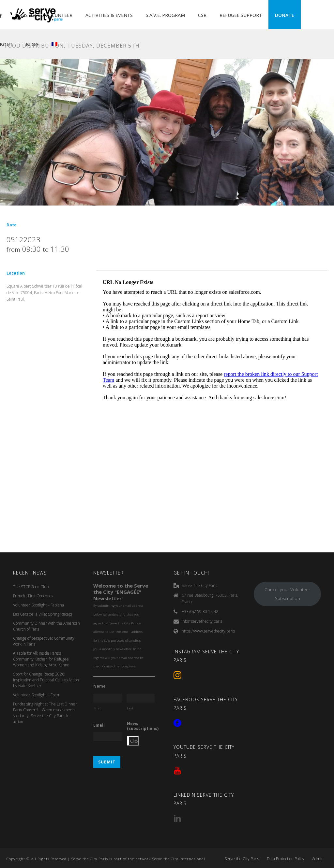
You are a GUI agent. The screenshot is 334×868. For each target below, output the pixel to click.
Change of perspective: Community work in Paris (44, 641)
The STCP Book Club (31, 587)
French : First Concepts (33, 596)
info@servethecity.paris (202, 621)
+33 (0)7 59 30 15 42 (200, 612)
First (97, 708)
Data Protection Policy (286, 859)
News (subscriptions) (143, 726)
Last (130, 708)
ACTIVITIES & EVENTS (109, 15)
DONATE (285, 15)
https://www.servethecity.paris (208, 631)
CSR (202, 15)
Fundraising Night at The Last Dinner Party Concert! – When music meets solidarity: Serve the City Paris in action (45, 713)
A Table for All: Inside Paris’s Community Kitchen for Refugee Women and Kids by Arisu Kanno (41, 659)
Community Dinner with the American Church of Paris (46, 626)
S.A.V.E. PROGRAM (165, 15)
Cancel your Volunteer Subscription (287, 594)
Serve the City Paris (242, 859)
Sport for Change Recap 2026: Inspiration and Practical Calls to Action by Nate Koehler (46, 680)
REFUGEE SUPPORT (241, 15)
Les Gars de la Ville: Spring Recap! (43, 614)
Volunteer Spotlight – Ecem (37, 695)
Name (99, 686)
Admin (318, 859)
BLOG (32, 44)
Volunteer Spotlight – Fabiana (38, 605)
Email (99, 725)
